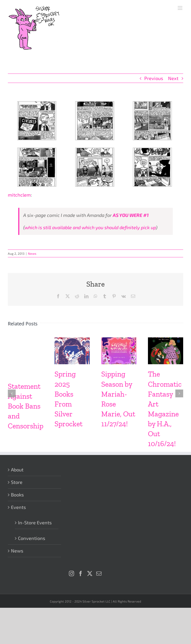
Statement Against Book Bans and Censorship (26, 406)
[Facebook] (81, 574)
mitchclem (19, 195)
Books (17, 495)
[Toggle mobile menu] (180, 8)
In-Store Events (35, 523)
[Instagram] (71, 574)
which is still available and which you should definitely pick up (90, 227)
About (17, 470)
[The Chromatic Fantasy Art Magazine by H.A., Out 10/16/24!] (166, 340)
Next (173, 78)
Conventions (32, 538)
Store (17, 482)
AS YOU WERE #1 (131, 215)
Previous (154, 78)
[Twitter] (90, 574)
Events (18, 507)
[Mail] (99, 574)
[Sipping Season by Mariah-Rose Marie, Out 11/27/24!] (119, 340)
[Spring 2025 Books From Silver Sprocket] (72, 340)
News (32, 253)
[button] (12, 393)
